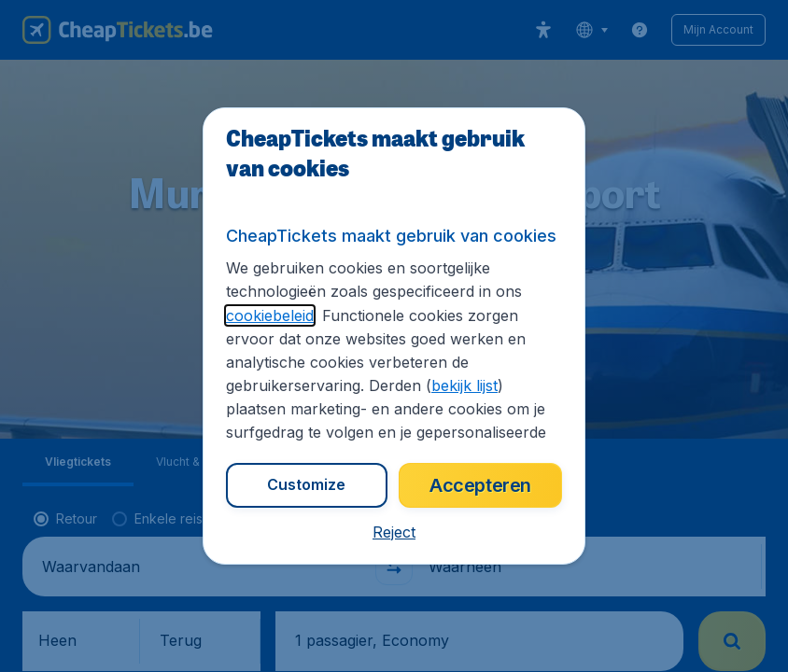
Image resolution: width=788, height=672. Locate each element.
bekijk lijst (464, 385)
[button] (394, 532)
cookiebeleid (270, 315)
